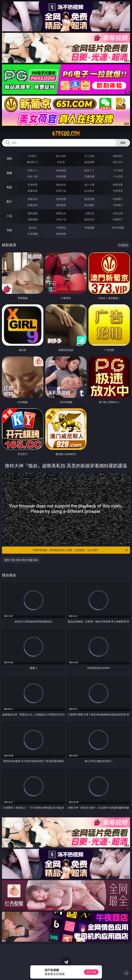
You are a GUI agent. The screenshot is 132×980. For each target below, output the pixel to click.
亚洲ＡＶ (33, 170)
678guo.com (66, 134)
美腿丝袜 (33, 205)
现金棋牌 (89, 162)
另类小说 (61, 219)
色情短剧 (61, 234)
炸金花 (61, 162)
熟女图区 (89, 205)
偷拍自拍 (61, 185)
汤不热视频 (118, 228)
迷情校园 (33, 219)
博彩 (9, 159)
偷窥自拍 (33, 199)
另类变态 (118, 191)
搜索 (123, 143)
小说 (9, 216)
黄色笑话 (89, 219)
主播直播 (89, 176)
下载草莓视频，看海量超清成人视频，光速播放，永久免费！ (80, 550)
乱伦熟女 (89, 191)
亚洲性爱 (33, 185)
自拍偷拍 (61, 170)
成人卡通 (89, 185)
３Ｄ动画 (118, 170)
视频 (9, 173)
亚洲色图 (61, 199)
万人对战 (89, 156)
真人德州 (61, 156)
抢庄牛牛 (118, 162)
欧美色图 (89, 199)
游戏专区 (118, 156)
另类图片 (118, 205)
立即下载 (91, 972)
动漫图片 (118, 199)
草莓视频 (89, 228)
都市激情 (33, 213)
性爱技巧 (118, 219)
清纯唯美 (61, 205)
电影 (9, 187)
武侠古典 (118, 213)
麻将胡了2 (33, 162)
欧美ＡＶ (89, 170)
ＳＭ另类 (118, 176)
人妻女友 (89, 213)
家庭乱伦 (61, 213)
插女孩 (33, 228)
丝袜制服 (61, 176)
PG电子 (33, 156)
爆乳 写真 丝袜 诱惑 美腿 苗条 (21, 560)
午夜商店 (61, 228)
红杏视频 (33, 234)
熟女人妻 (33, 176)
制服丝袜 (33, 191)
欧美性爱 (118, 185)
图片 (9, 202)
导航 (9, 230)
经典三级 (61, 191)
